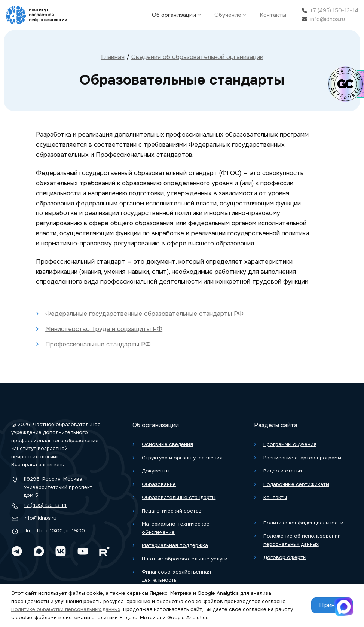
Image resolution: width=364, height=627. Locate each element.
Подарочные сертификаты (296, 484)
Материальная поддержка (175, 545)
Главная (113, 57)
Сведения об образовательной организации (197, 57)
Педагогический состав (172, 511)
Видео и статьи (283, 471)
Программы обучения (290, 444)
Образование (159, 484)
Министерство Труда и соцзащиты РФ (104, 329)
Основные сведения (167, 444)
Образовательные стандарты (179, 497)
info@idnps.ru (328, 19)
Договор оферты (285, 557)
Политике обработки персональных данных (66, 609)
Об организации (178, 15)
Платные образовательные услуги (185, 559)
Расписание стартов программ (302, 458)
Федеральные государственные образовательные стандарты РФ (144, 314)
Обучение (232, 15)
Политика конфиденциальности (303, 523)
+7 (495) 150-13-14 (334, 10)
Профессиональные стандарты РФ (98, 344)
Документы (156, 471)
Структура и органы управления (182, 458)
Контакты (273, 15)
